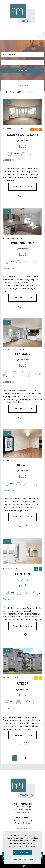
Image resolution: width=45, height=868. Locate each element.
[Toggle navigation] (40, 34)
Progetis (24, 865)
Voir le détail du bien (22, 187)
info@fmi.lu (23, 813)
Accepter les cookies (23, 852)
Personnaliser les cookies (22, 859)
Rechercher (22, 71)
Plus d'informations (28, 846)
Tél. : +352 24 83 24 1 (23, 810)
